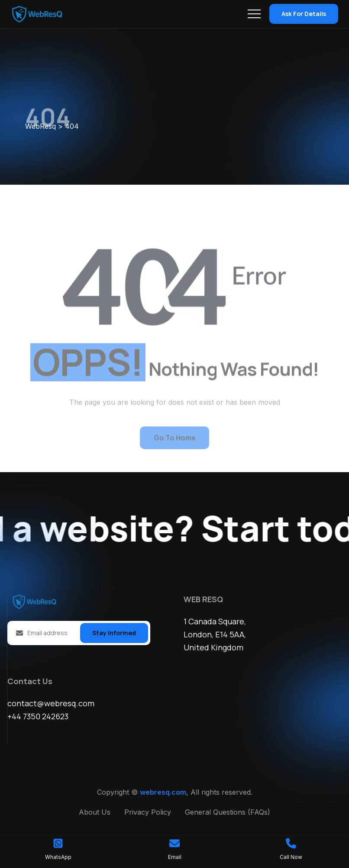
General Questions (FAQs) (228, 812)
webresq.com (163, 792)
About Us (95, 812)
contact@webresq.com (51, 703)
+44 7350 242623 (38, 716)
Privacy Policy (148, 812)
